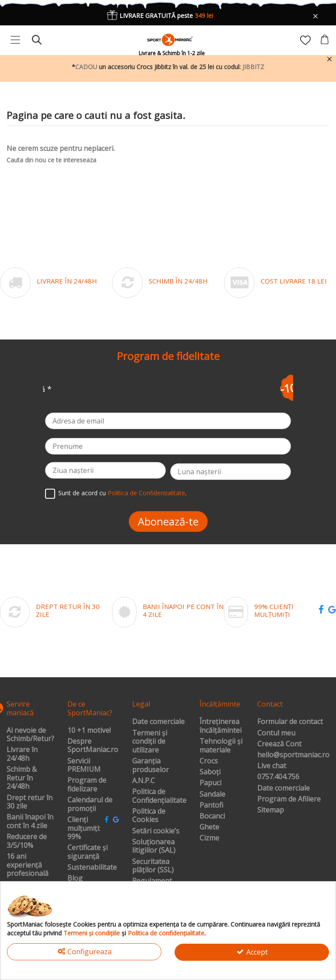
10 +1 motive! (89, 731)
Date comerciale (158, 722)
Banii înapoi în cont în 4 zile (30, 821)
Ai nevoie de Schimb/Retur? (30, 735)
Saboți (210, 772)
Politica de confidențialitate (166, 933)
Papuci (210, 783)
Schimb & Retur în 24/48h (22, 778)
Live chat (272, 766)
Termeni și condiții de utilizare (150, 742)
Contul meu (276, 733)
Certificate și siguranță (87, 852)
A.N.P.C (143, 781)
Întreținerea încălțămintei (220, 726)
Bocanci (212, 816)
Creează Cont (279, 744)
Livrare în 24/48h (22, 754)
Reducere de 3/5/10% (27, 841)
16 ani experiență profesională (28, 865)
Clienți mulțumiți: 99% (84, 828)
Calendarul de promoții (90, 804)
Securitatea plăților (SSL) (153, 866)
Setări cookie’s (156, 831)
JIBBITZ (253, 67)
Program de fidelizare (87, 785)
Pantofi (211, 805)
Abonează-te (168, 521)
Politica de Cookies (149, 816)
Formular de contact (290, 722)
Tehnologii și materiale (221, 746)
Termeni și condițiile (92, 933)
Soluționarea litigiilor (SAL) (154, 846)
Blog (75, 878)
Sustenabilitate (92, 868)
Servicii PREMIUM (84, 765)
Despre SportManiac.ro (93, 746)
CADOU (86, 67)
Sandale (212, 794)
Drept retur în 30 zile (30, 802)
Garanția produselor (150, 765)
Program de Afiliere (289, 799)
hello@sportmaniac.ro (293, 755)
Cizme (209, 838)
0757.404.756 (278, 777)
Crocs (209, 761)
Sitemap (271, 810)
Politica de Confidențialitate (146, 493)
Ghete (209, 827)
